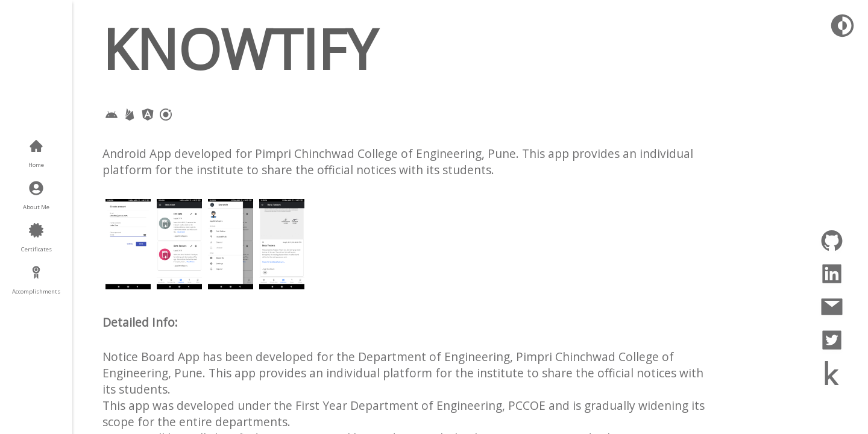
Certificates (36, 249)
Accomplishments (36, 291)
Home (36, 165)
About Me (36, 207)
